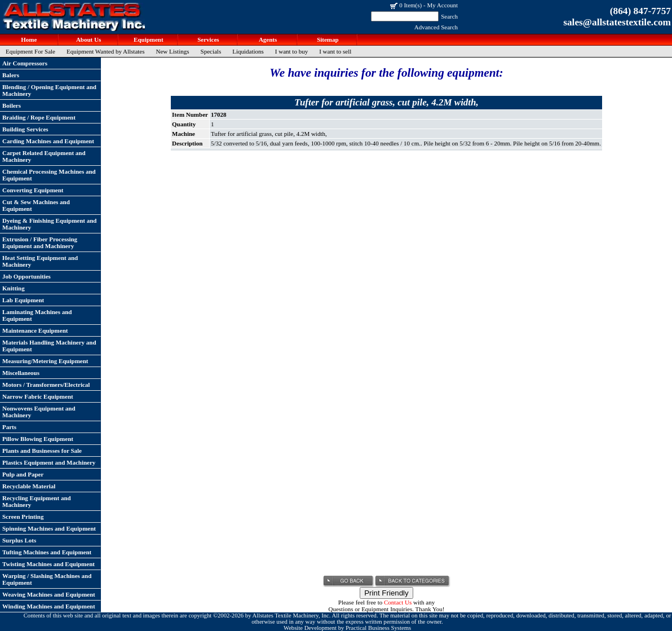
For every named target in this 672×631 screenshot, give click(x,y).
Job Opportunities (26, 276)
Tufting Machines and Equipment (47, 552)
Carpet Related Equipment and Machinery (44, 156)
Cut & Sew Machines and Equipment (36, 205)
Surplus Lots (19, 540)
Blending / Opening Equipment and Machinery (49, 90)
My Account (442, 5)
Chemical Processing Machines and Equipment (49, 175)
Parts (9, 427)
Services (207, 39)
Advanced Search (436, 27)
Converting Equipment (33, 190)
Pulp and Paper (23, 474)
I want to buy (291, 51)
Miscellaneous (21, 373)
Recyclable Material (29, 486)
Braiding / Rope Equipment (39, 117)
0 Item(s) (410, 5)
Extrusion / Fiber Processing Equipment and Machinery (40, 242)
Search (449, 16)
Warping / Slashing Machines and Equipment (47, 579)
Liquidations (248, 51)
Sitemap (327, 39)
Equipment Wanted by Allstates (106, 51)
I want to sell (335, 51)
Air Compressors (25, 63)
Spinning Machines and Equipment (49, 528)
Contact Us (398, 602)
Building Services (25, 129)
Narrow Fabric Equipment (38, 396)
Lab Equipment (23, 300)
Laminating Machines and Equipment (37, 315)
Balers (11, 75)
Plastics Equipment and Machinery (49, 462)
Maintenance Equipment (35, 330)
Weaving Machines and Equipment (49, 594)
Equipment (147, 39)
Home (28, 39)
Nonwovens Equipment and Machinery (39, 412)
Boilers (12, 105)
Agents (268, 39)
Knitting (14, 288)
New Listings (173, 51)
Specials (211, 51)
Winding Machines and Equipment (49, 606)
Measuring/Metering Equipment (45, 361)
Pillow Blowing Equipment (38, 439)
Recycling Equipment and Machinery (37, 501)
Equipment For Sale (30, 51)
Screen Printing (23, 517)
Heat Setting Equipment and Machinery (40, 261)
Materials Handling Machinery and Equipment (49, 346)
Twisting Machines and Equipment (48, 564)
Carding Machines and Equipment (48, 141)
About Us (88, 39)
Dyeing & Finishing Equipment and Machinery (50, 224)
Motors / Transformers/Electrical (46, 385)
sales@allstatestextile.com (617, 22)
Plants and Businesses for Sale (42, 451)
